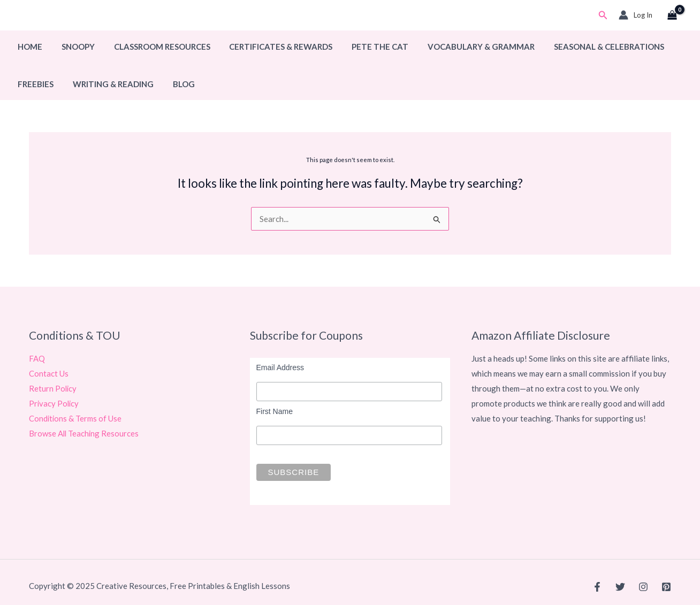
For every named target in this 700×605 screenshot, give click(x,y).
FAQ (37, 358)
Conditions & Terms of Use (76, 418)
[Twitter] (620, 587)
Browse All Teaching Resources (85, 433)
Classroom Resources (154, 47)
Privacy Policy (55, 403)
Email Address (280, 367)
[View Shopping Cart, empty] (672, 16)
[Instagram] (643, 587)
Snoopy (73, 47)
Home (28, 47)
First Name (275, 411)
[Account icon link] (636, 15)
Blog (176, 84)
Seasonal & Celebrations (589, 47)
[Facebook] (597, 587)
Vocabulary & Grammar (464, 47)
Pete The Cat (366, 47)
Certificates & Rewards (270, 47)
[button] (603, 15)
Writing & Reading (108, 84)
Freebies (34, 84)
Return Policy (53, 388)
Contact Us (49, 373)
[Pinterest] (666, 587)
